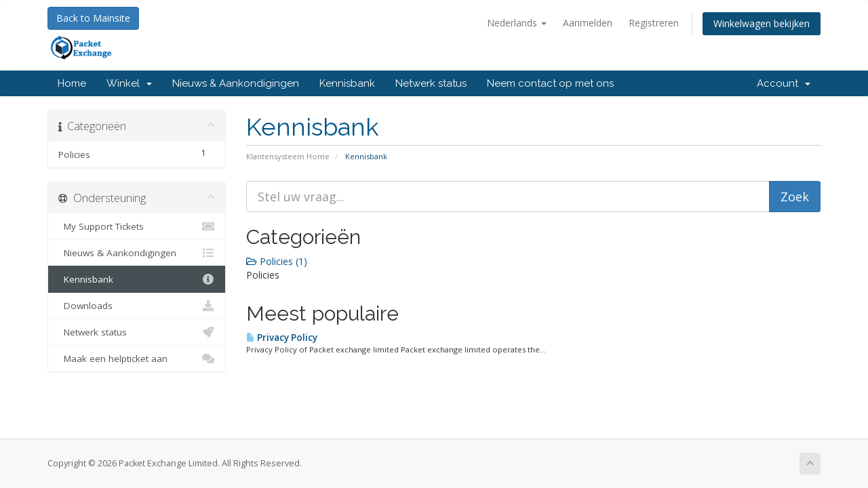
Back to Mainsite (93, 18)
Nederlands (517, 23)
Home (72, 83)
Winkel (129, 83)
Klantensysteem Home (288, 156)
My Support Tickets (137, 226)
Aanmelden (588, 23)
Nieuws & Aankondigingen (236, 83)
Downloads (137, 306)
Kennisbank (347, 83)
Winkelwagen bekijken (762, 23)
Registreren (654, 23)
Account (784, 83)
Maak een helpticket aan (137, 359)
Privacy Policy (282, 338)
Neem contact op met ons (550, 83)
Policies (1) (277, 261)
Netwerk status (431, 83)
